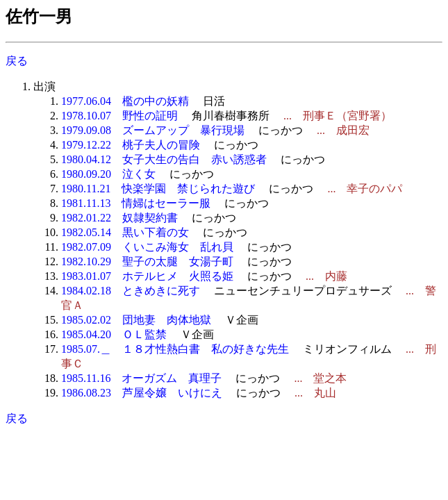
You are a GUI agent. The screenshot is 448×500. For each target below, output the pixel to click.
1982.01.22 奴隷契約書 (119, 218)
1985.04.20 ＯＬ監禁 (114, 334)
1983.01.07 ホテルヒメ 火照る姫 (147, 276)
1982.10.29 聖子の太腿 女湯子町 (147, 261)
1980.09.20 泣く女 (108, 174)
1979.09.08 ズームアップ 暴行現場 (153, 130)
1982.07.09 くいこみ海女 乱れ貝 (147, 247)
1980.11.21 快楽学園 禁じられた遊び (158, 189)
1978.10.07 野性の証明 (119, 116)
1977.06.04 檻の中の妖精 (125, 101)
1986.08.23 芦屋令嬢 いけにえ (142, 393)
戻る (17, 61)
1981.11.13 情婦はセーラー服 (136, 203)
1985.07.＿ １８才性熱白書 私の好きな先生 (175, 349)
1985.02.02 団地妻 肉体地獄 (136, 320)
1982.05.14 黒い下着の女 (125, 232)
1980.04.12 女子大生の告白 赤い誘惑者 (164, 159)
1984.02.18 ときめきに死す (131, 291)
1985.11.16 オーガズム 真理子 (141, 378)
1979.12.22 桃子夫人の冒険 (131, 145)
